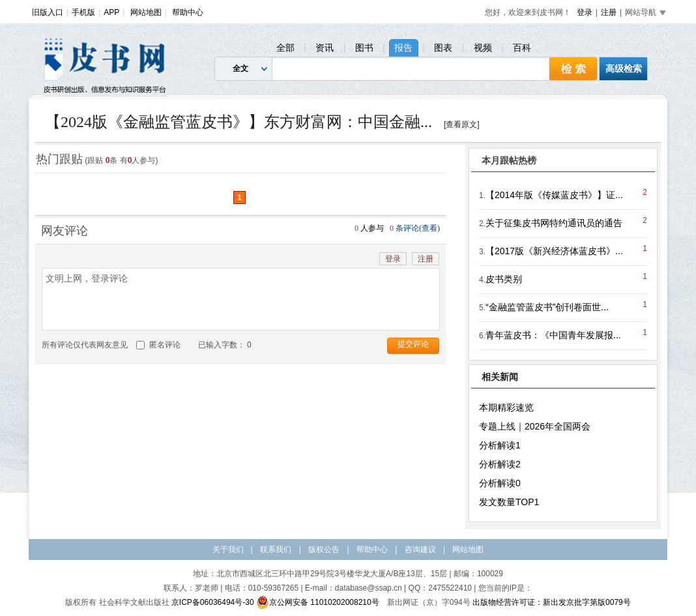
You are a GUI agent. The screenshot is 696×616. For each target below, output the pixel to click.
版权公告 (324, 550)
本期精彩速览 (506, 407)
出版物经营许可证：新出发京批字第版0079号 (552, 602)
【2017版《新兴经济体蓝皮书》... (554, 251)
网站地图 (146, 12)
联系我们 (276, 550)
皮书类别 (504, 279)
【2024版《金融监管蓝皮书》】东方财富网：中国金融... (239, 122)
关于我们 (228, 550)
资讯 (325, 48)
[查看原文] (462, 125)
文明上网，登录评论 (241, 299)
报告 (403, 48)
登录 (585, 12)
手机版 (83, 12)
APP (111, 12)
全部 (285, 48)
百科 (522, 48)
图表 (443, 48)
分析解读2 (500, 464)
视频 (483, 48)
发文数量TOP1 (509, 502)
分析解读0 (500, 483)
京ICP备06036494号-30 (213, 602)
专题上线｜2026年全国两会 (535, 426)
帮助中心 (188, 12)
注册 (609, 12)
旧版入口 (48, 12)
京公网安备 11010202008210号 (318, 602)
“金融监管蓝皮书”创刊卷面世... (547, 307)
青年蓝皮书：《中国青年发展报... (553, 335)
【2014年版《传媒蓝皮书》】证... (554, 195)
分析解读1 (500, 445)
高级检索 (624, 68)
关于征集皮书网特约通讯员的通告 (554, 223)
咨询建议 (420, 550)
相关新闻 (500, 377)
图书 (364, 48)
